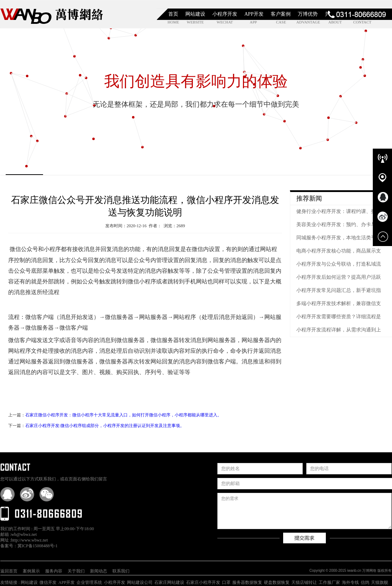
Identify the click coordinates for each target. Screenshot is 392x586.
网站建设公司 (140, 582)
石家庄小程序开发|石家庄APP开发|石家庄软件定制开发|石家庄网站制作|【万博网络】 (52, 14)
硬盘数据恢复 (277, 582)
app (253, 22)
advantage (304, 22)
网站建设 (195, 14)
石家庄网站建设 (169, 582)
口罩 (226, 582)
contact (361, 22)
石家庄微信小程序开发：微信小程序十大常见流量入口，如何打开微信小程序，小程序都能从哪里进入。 (123, 415)
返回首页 (9, 571)
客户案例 (281, 14)
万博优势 (308, 14)
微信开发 (48, 582)
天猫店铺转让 (304, 582)
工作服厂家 (329, 582)
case (281, 22)
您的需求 (304, 511)
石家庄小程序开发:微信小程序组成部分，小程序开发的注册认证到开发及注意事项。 (105, 426)
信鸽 (365, 582)
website (195, 22)
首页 (173, 14)
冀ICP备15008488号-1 (38, 546)
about (335, 22)
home (173, 22)
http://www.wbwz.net (29, 540)
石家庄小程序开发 (203, 582)
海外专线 (350, 582)
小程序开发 (225, 14)
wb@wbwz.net (24, 534)
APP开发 (254, 14)
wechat (225, 22)
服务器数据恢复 (247, 582)
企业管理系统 (89, 582)
